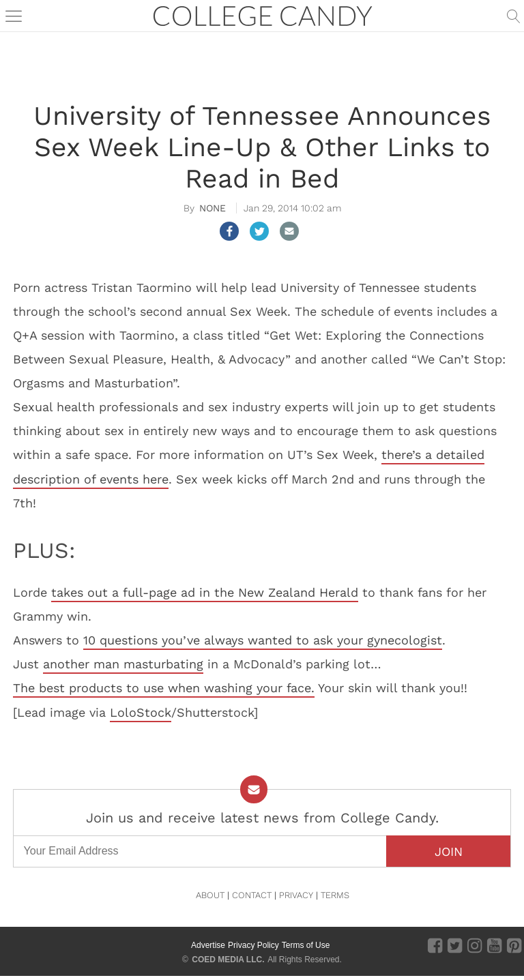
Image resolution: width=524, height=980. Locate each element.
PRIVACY (296, 895)
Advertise (208, 945)
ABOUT (210, 895)
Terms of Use (306, 945)
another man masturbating (123, 664)
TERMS (335, 895)
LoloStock (141, 712)
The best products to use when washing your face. (164, 688)
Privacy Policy (253, 945)
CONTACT (252, 895)
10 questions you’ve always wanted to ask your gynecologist (263, 640)
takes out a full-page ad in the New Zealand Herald (205, 592)
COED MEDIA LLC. (228, 960)
